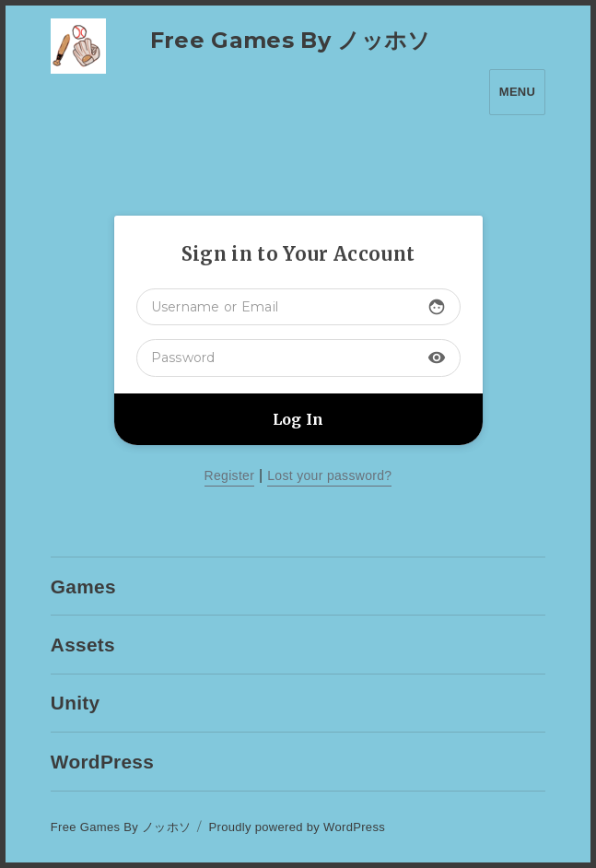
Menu (517, 92)
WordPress (102, 762)
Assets (83, 645)
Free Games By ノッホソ (291, 40)
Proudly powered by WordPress (298, 827)
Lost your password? (329, 475)
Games (83, 586)
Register (230, 475)
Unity (76, 703)
